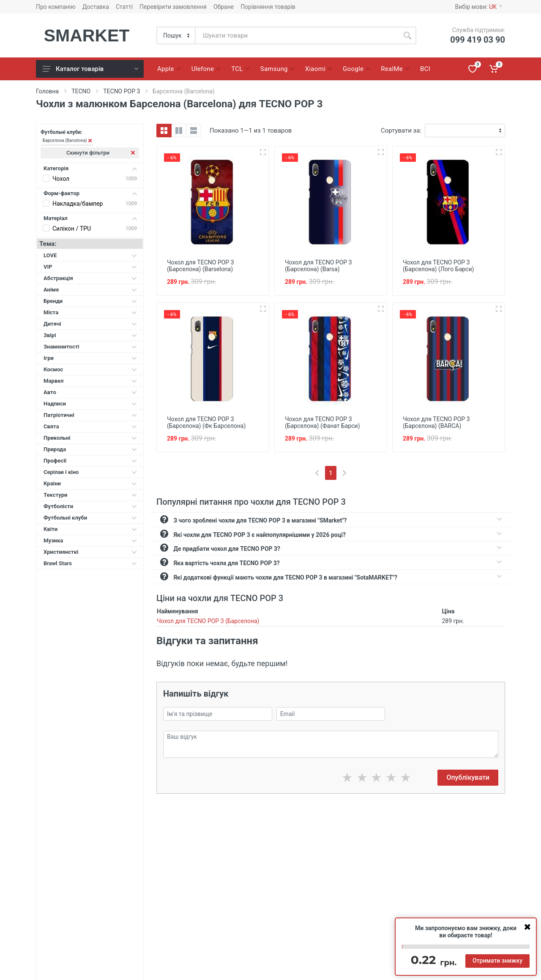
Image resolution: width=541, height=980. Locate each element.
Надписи (90, 404)
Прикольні (90, 438)
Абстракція (90, 278)
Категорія (90, 168)
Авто (90, 392)
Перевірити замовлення (173, 7)
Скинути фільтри (101, 153)
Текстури (90, 495)
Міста (90, 312)
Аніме (90, 290)
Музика (90, 540)
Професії (90, 461)
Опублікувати (468, 777)
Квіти (90, 529)
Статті (124, 7)
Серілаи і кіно (90, 472)
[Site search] (297, 35)
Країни (90, 483)
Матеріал (90, 218)
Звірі (90, 335)
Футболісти (90, 506)
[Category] (176, 35)
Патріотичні (90, 415)
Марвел (90, 381)
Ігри (90, 358)
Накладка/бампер (78, 204)
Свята (90, 426)
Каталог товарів (90, 69)
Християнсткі (90, 552)
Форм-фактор (90, 193)
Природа (90, 449)
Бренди (90, 301)
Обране (224, 7)
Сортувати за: (401, 131)
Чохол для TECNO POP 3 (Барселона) (208, 621)
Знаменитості (90, 347)
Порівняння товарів (268, 7)
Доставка (96, 7)
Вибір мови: (479, 7)
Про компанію (56, 7)
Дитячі (90, 324)
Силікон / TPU (72, 229)
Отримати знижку (497, 961)
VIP (90, 267)
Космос (90, 369)
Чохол (61, 179)
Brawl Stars (90, 563)
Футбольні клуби (90, 518)
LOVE (90, 255)
